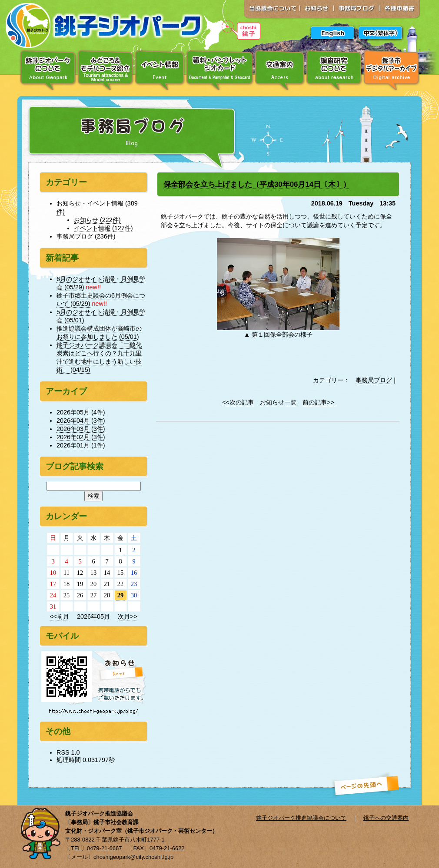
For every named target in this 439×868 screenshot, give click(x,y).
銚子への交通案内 (386, 818)
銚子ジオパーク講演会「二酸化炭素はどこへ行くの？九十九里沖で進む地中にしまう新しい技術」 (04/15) (99, 357)
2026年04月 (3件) (81, 421)
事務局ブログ (374, 380)
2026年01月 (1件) (81, 445)
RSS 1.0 (68, 752)
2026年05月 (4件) (81, 412)
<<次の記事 (238, 402)
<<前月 (59, 616)
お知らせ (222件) (97, 220)
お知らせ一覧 (278, 402)
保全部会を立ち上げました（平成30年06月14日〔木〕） (257, 184)
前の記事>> (318, 402)
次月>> (128, 616)
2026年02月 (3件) (81, 437)
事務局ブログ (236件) (86, 236)
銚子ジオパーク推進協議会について (301, 818)
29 (120, 595)
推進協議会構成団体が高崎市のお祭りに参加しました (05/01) (99, 333)
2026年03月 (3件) (81, 429)
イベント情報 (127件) (103, 228)
